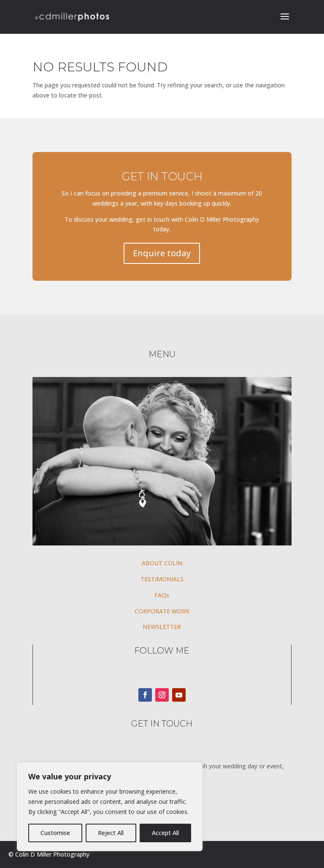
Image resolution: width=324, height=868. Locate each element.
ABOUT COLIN (162, 563)
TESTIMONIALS (162, 579)
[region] (110, 807)
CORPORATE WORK (162, 611)
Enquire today (162, 253)
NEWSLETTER (162, 627)
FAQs (162, 595)
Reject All (111, 833)
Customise (55, 833)
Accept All (165, 833)
